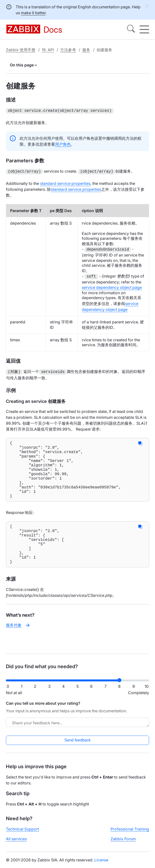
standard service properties (65, 182)
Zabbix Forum (123, 843)
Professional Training (130, 833)
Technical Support (22, 833)
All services (16, 843)
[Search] (131, 29)
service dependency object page (112, 286)
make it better (33, 13)
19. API (48, 50)
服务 (86, 50)
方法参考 (68, 50)
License (101, 864)
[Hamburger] (144, 29)
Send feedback (77, 744)
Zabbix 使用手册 (21, 50)
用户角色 (63, 144)
